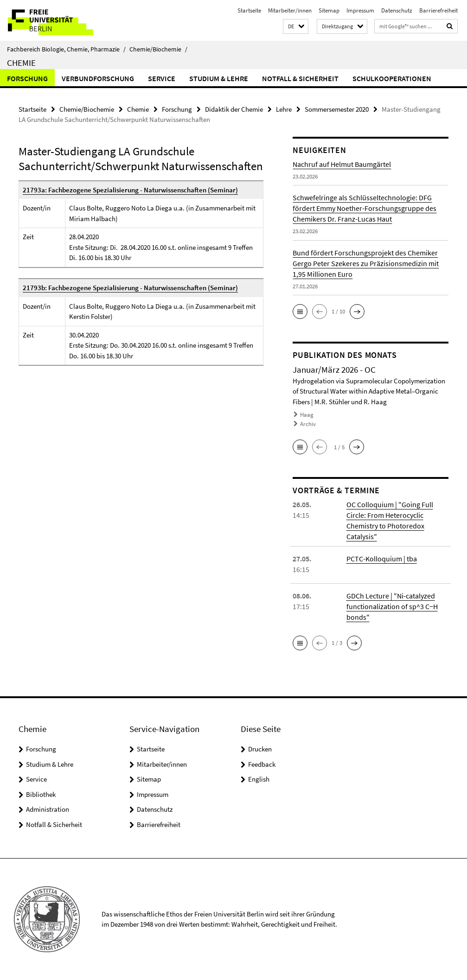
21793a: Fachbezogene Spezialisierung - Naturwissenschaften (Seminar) (130, 190)
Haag (307, 415)
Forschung (27, 78)
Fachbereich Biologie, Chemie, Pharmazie (66, 49)
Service (162, 78)
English (259, 779)
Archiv (308, 424)
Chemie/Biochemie (158, 49)
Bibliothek (41, 794)
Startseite (249, 10)
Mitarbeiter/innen (290, 10)
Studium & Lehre (219, 78)
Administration (48, 809)
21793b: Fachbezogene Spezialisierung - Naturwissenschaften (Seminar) (130, 288)
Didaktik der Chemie (234, 109)
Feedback (262, 764)
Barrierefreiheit (438, 10)
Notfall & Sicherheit (300, 78)
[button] (296, 27)
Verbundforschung (98, 78)
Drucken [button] (260, 749)
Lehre (284, 109)
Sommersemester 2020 (337, 109)
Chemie (21, 63)
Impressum (360, 10)
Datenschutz (397, 10)
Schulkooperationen (392, 78)
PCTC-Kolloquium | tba (382, 559)
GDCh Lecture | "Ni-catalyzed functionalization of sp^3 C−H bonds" (392, 606)
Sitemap (329, 10)
